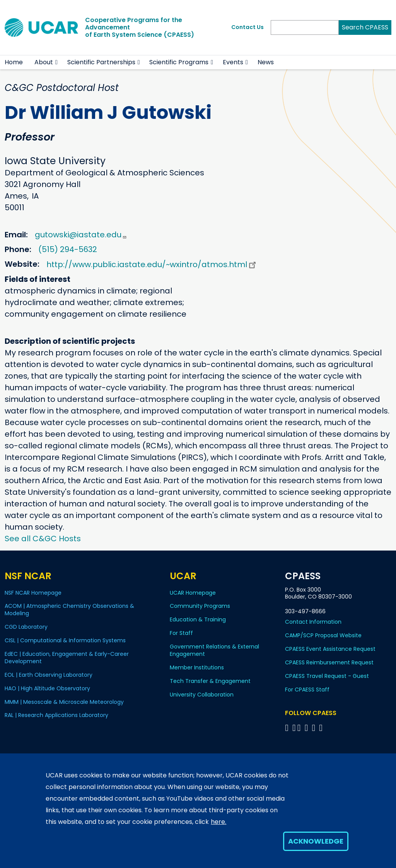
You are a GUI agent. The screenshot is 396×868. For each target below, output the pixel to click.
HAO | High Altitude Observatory (47, 688)
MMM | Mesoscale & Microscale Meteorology (64, 702)
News (266, 62)
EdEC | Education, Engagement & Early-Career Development (67, 658)
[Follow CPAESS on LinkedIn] (308, 728)
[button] (57, 62)
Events (233, 62)
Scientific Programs (179, 62)
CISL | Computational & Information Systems (65, 640)
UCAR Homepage (193, 593)
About (44, 62)
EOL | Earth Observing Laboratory (49, 675)
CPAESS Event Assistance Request (330, 649)
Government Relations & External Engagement (214, 650)
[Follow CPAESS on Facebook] (288, 728)
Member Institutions (197, 667)
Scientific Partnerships (101, 62)
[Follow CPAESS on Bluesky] (294, 728)
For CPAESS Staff (307, 690)
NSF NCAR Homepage (33, 593)
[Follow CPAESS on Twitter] (300, 728)
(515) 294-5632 (68, 249)
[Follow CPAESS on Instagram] (315, 728)
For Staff (181, 633)
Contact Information (313, 622)
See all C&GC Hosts (43, 539)
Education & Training (198, 619)
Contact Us (247, 27)
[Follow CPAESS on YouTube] (322, 728)
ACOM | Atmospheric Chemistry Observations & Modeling (69, 610)
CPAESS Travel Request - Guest (327, 676)
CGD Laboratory (26, 627)
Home (14, 62)
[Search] (305, 27)
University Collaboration (202, 695)
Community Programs (200, 606)
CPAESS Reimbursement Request (329, 662)
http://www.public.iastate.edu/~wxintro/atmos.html (152, 264)
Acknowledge (316, 841)
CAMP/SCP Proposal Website (323, 635)
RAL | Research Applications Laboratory (56, 715)
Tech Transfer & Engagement (210, 681)
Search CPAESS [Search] (365, 27)
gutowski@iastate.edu (81, 235)
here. (218, 822)
